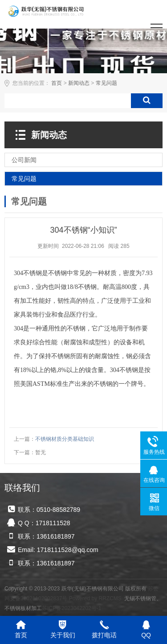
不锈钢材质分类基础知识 (65, 439)
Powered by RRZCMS (94, 598)
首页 (57, 83)
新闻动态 (79, 83)
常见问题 (106, 83)
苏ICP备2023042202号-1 (71, 608)
